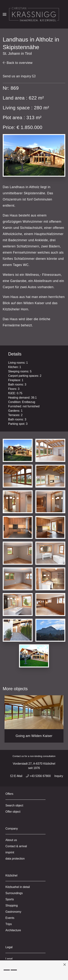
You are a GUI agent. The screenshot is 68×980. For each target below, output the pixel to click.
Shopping (12, 906)
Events (10, 918)
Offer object (13, 812)
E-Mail (16, 776)
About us (11, 840)
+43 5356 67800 (38, 776)
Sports (10, 899)
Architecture (13, 930)
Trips (9, 924)
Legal (9, 959)
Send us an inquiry (19, 76)
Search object (14, 805)
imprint (10, 852)
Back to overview (18, 63)
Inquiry (59, 776)
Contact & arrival (16, 846)
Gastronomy (13, 912)
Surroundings (14, 893)
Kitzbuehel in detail (18, 887)
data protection (15, 859)
